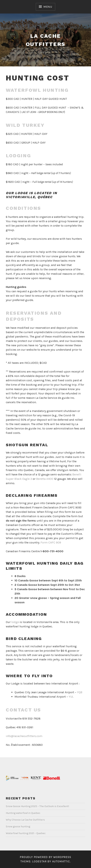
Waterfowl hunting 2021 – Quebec (26, 833)
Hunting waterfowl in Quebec (23, 813)
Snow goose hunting (18, 826)
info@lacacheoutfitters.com (24, 736)
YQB (80, 692)
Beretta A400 (45, 479)
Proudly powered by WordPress (45, 857)
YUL (71, 697)
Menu (48, 7)
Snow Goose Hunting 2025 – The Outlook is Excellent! (37, 806)
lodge (15, 622)
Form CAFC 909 (51, 542)
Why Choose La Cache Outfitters (25, 820)
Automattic (61, 861)
